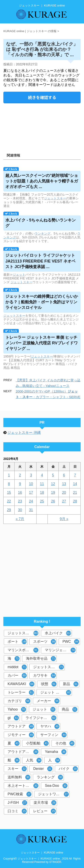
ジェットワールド (53, 794)
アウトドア (21, 726)
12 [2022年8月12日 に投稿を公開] (53, 484)
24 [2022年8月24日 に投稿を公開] (31, 501)
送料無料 (19, 777)
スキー (61, 198)
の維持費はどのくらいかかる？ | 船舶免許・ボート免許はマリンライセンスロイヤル (42, 302)
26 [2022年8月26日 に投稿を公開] (53, 501)
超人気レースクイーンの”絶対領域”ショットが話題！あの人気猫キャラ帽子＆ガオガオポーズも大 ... (42, 181)
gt (13, 718)
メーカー (48, 701)
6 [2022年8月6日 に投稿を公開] (64, 475)
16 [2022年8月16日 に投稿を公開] (20, 493)
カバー (17, 676)
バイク (68, 769)
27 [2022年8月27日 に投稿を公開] (64, 501)
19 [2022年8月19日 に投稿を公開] (53, 493)
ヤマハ (50, 726)
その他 (65, 743)
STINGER (55, 862)
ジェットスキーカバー (49, 667)
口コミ (17, 811)
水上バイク (58, 633)
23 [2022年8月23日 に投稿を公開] (20, 501)
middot (17, 667)
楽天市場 (45, 803)
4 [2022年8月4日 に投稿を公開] (42, 475)
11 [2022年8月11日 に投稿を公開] (42, 484)
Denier (43, 769)
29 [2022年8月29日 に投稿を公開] (9, 510)
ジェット (50, 198)
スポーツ (44, 642)
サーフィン (53, 735)
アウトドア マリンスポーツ (23, 752)
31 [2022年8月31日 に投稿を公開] (31, 510)
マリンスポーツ (23, 650)
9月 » (64, 519)
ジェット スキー (56, 692)
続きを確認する (42, 97)
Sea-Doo (56, 786)
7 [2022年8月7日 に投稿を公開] (75, 475)
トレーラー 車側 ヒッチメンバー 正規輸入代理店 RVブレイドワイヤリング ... (42, 343)
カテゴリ (19, 701)
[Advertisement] (42, 127)
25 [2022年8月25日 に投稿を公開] (42, 501)
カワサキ (44, 676)
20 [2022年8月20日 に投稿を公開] (64, 493)
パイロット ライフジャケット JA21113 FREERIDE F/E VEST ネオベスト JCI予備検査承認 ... (40, 261)
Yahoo (17, 709)
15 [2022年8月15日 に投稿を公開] (9, 493)
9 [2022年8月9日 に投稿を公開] (20, 484)
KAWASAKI (21, 684)
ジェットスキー (23, 633)
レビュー (44, 811)
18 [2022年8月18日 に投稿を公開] (42, 493)
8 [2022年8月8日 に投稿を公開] (9, 484)
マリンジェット (60, 650)
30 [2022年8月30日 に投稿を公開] (20, 510)
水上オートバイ (23, 786)
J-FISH (17, 803)
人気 (34, 760)
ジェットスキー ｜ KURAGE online (42, 853)
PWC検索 (19, 794)
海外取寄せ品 (41, 659)
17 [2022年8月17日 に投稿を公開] (31, 493)
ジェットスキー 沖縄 (24, 433)
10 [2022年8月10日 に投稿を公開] (31, 484)
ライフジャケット (41, 718)
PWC (71, 642)
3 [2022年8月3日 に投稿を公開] (31, 475)
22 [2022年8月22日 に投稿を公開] (9, 501)
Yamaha (55, 752)
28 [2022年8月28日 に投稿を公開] (75, 501)
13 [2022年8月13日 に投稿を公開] (64, 484)
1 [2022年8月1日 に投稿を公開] (9, 475)
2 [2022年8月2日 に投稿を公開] (20, 475)
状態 (49, 684)
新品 (71, 684)
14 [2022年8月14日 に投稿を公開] (75, 484)
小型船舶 (37, 743)
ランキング (43, 234)
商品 (70, 709)
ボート (17, 642)
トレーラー (21, 692)
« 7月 (20, 519)
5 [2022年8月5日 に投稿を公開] (53, 475)
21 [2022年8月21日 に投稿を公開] (75, 493)
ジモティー (21, 735)
